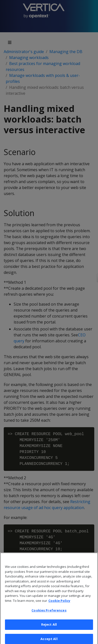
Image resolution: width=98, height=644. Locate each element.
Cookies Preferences (49, 613)
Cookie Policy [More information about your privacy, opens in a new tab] (59, 603)
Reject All (49, 627)
